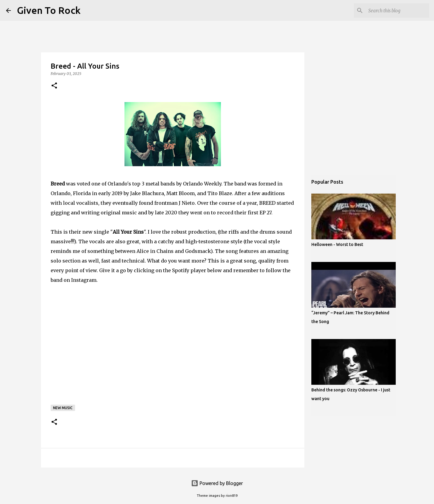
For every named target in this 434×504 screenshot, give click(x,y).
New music (63, 408)
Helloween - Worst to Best (337, 244)
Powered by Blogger (217, 483)
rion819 (232, 496)
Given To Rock (49, 10)
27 (269, 213)
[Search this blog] (398, 11)
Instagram (84, 280)
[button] (54, 86)
